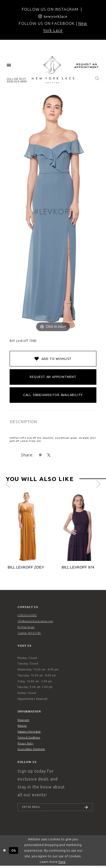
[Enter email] (55, 808)
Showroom (23, 720)
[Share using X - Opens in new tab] (49, 455)
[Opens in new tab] (53, 16)
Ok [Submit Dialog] (14, 852)
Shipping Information (29, 732)
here (62, 864)
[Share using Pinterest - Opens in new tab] (41, 455)
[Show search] (97, 79)
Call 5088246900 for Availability (53, 395)
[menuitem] (9, 65)
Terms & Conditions (29, 738)
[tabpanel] (27, 533)
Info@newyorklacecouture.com (35, 621)
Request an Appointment (53, 377)
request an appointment (87, 66)
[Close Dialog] (5, 852)
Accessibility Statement (31, 749)
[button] (9, 65)
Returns (22, 726)
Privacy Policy (26, 744)
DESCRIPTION (24, 422)
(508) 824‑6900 (27, 615)
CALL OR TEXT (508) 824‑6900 (17, 80)
